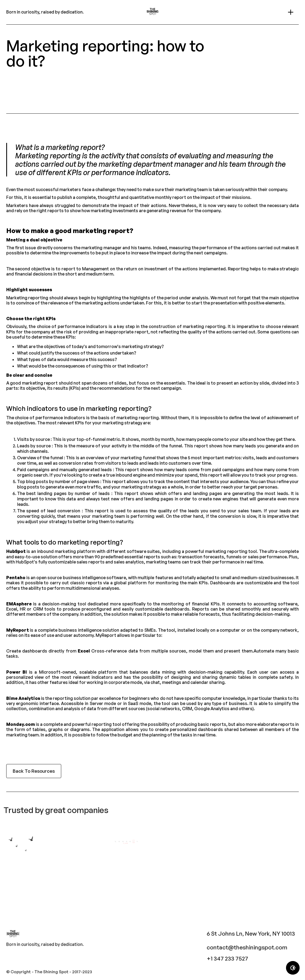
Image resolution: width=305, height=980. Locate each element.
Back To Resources (34, 771)
